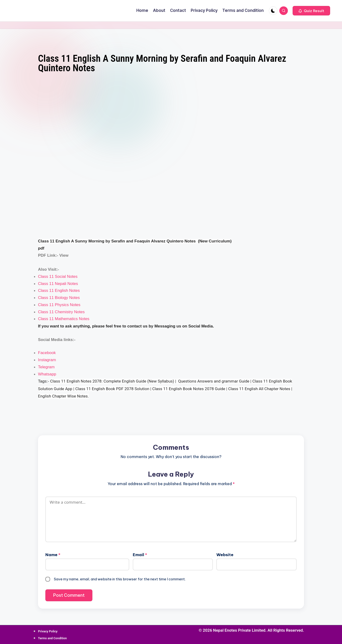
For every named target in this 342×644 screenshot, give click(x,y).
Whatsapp (47, 374)
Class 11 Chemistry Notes (61, 312)
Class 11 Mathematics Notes (64, 319)
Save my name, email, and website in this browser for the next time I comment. (120, 579)
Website (225, 555)
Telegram (46, 367)
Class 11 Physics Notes (59, 305)
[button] (311, 11)
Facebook (47, 353)
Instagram (47, 360)
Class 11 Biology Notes (59, 298)
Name (53, 555)
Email (140, 555)
